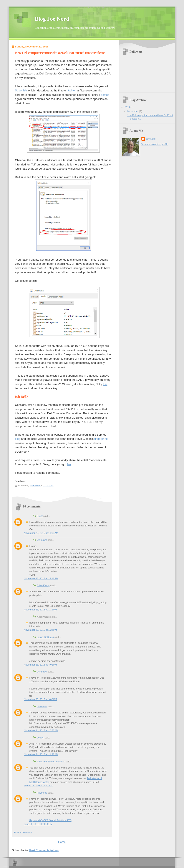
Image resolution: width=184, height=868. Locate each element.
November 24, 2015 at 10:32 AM (41, 730)
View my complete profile (155, 144)
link (69, 464)
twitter (72, 90)
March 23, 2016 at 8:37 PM (38, 785)
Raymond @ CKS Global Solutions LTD (50, 820)
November (133, 111)
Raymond (42, 793)
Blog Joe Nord (52, 19)
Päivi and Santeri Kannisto (51, 762)
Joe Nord (151, 139)
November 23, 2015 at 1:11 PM (40, 610)
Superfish (21, 90)
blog (18, 439)
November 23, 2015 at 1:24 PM (40, 630)
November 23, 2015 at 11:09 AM (41, 533)
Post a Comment (23, 833)
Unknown (42, 540)
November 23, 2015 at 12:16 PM (41, 578)
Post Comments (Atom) (44, 850)
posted (105, 95)
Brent (40, 516)
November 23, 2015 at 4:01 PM (40, 665)
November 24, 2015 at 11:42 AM (41, 754)
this (105, 384)
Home (62, 842)
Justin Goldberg (45, 637)
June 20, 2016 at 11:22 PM (38, 824)
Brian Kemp (43, 585)
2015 (128, 107)
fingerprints (101, 439)
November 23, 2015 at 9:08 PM (40, 699)
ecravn (41, 738)
